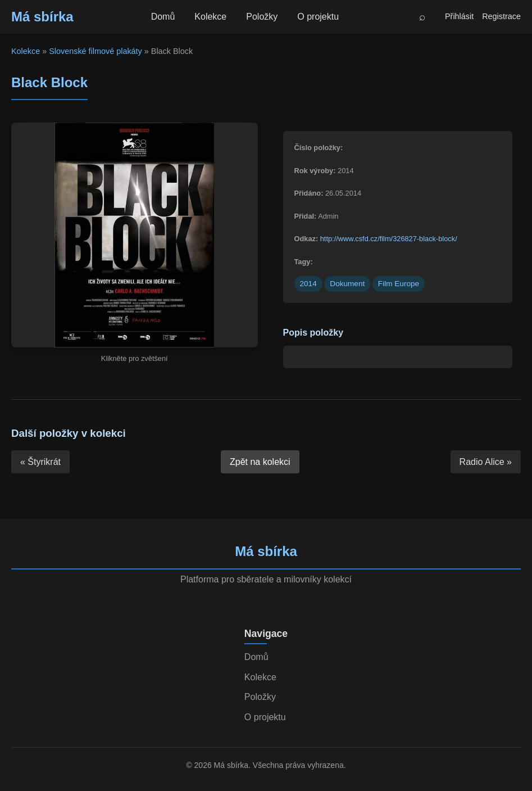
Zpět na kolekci (260, 462)
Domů (163, 17)
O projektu (318, 17)
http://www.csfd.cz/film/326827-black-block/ (389, 239)
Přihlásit (459, 16)
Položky (262, 17)
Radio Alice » (486, 462)
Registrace (501, 16)
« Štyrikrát (40, 462)
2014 (308, 284)
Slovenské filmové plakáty (96, 51)
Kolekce (210, 17)
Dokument (347, 284)
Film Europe (399, 284)
